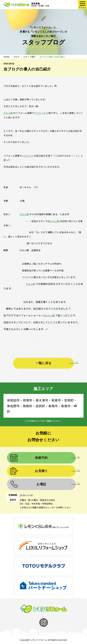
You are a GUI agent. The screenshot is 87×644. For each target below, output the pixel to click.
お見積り (41, 471)
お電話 (41, 484)
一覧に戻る (44, 363)
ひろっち (41, 113)
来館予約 (41, 458)
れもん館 (8, 113)
